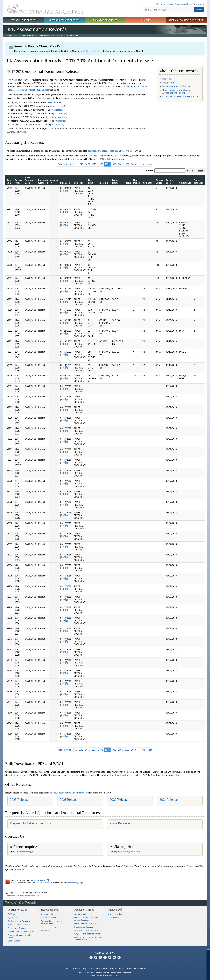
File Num (91, 181)
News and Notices (116, 914)
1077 (94, 164)
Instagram (100, 957)
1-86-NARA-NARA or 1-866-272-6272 (105, 976)
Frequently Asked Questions (30, 823)
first (60, 164)
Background (168, 83)
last (150, 164)
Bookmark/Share (183, 4)
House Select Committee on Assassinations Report (176, 91)
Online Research (18, 910)
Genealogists (47, 914)
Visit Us (146, 20)
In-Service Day (90, 51)
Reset (200, 171)
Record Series (160, 181)
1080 (114, 164)
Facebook (91, 957)
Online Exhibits (14, 941)
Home (10, 35)
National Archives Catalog (19, 925)
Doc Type (79, 183)
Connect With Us (105, 953)
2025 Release (19, 800)
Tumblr (105, 957)
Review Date (169, 181)
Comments (185, 183)
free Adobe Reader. (39, 880)
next (144, 164)
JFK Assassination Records (48, 35)
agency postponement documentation (69, 793)
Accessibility (81, 968)
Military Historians (49, 918)
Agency (54, 181)
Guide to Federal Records (86, 923)
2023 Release (69, 800)
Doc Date (65, 183)
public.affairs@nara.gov (128, 852)
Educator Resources (105, 20)
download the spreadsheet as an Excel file (108, 151)
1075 (81, 164)
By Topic (12, 914)
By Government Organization (20, 921)
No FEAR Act (132, 968)
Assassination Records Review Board (180, 96)
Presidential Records (17, 928)
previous (68, 164)
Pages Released (198, 181)
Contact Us (198, 4)
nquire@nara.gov (26, 852)
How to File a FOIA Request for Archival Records (88, 938)
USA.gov (142, 968)
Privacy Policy (94, 968)
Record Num (19, 181)
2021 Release (169, 800)
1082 (127, 164)
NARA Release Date (29, 180)
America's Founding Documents (187, 20)
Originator (148, 183)
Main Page (167, 79)
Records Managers (49, 927)
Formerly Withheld (43, 181)
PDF (63, 191)
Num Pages (137, 181)
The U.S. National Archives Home (45, 9)
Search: (150, 170)
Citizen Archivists (165, 4)
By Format (12, 918)
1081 (120, 164)
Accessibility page (75, 883)
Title (128, 183)
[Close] (207, 953)
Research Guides (84, 910)
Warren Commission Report (176, 86)
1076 (87, 164)
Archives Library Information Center (20, 936)
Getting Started (81, 914)
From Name (115, 181)
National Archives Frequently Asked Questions (87, 919)
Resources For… (50, 910)
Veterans (45, 930)
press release (53, 102)
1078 (101, 164)
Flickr (119, 957)
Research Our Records (23, 20)
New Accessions (115, 918)
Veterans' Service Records (64, 20)
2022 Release (119, 800)
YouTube (110, 957)
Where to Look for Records (86, 930)
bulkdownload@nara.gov (123, 775)
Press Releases (120, 823)
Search (199, 10)
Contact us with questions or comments (23, 896)
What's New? (115, 910)
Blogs (114, 957)
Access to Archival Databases (21, 932)
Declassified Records (84, 927)
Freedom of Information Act (113, 968)
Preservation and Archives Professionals (53, 922)
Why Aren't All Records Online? (88, 934)
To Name (103, 183)
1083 (133, 164)
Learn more (184, 975)
